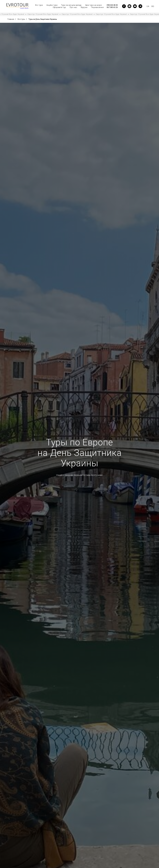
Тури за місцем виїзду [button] (71, 5)
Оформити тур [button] (59, 7)
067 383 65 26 (112, 7)
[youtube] (135, 6)
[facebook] (124, 6)
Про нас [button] (73, 7)
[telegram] (140, 6)
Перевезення (97, 7)
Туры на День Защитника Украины (43, 19)
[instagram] (129, 6)
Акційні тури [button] (52, 5)
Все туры (21, 19)
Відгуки (84, 7)
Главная (11, 19)
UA (148, 6)
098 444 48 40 (112, 5)
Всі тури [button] (39, 5)
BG (153, 6)
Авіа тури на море (94, 5)
